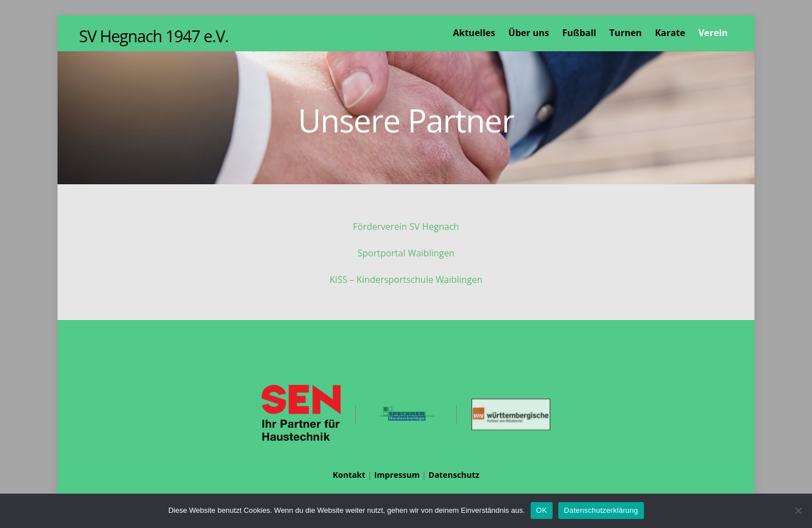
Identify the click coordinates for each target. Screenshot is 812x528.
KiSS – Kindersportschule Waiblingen (406, 279)
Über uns (529, 33)
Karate (670, 33)
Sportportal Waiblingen (406, 253)
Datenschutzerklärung (601, 510)
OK (542, 510)
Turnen (626, 33)
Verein (713, 33)
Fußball (579, 33)
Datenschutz (454, 475)
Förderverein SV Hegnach (406, 227)
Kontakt (349, 475)
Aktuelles (474, 33)
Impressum (397, 475)
